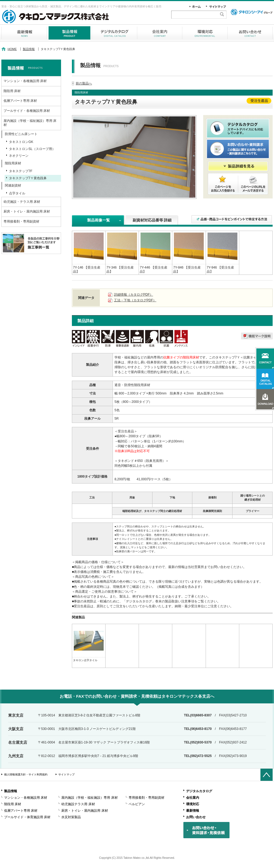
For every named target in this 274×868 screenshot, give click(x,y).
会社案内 (160, 33)
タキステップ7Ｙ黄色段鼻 (28, 178)
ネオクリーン (19, 156)
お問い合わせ (250, 33)
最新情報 (24, 33)
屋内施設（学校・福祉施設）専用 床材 (30, 123)
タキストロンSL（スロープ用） (32, 149)
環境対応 (205, 33)
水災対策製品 (71, 817)
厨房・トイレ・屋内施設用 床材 (27, 211)
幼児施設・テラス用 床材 (22, 202)
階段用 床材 (12, 91)
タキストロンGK (21, 142)
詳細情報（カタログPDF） (133, 295)
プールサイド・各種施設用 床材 (27, 111)
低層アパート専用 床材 (20, 101)
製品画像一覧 (98, 220)
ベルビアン (137, 804)
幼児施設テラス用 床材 (78, 804)
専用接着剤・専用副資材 (21, 221)
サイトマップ (66, 774)
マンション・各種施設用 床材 (25, 81)
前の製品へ (84, 83)
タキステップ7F (21, 171)
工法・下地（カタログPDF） (135, 300)
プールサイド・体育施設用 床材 (27, 817)
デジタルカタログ (114, 33)
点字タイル (17, 193)
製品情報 (69, 33)
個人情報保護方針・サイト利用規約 (26, 774)
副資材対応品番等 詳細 (152, 220)
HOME (12, 49)
